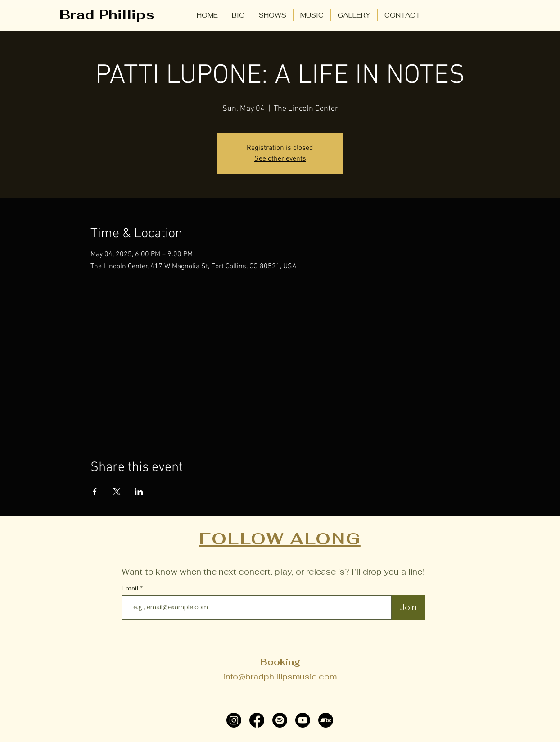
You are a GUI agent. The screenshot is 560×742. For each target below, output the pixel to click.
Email (131, 588)
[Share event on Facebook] (95, 492)
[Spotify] (280, 720)
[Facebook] (257, 720)
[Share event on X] (117, 492)
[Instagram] (234, 720)
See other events (280, 159)
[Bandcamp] (326, 720)
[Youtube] (303, 720)
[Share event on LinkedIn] (139, 492)
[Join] (408, 608)
